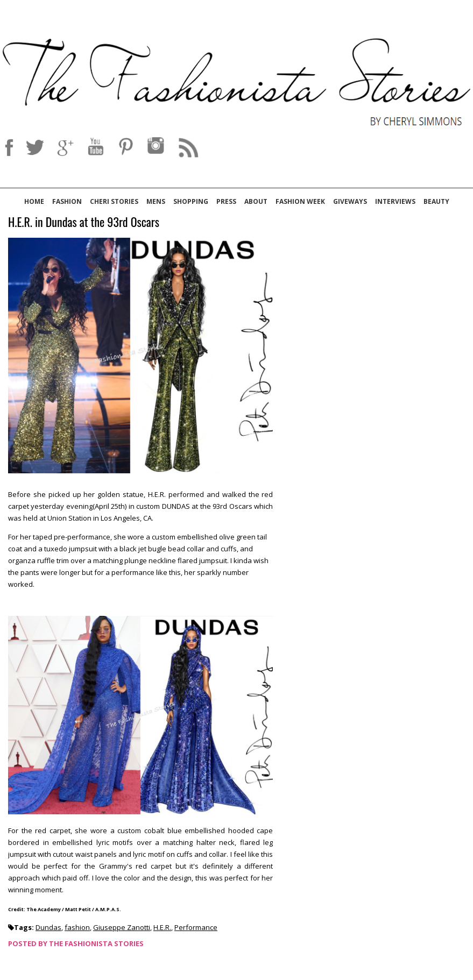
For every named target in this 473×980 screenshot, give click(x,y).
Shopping (191, 201)
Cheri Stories (114, 201)
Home (34, 201)
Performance (196, 927)
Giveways (350, 201)
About (256, 201)
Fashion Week (300, 201)
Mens (156, 201)
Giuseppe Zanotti (122, 927)
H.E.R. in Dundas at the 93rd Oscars (84, 222)
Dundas (48, 927)
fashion (77, 927)
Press (226, 201)
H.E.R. (162, 927)
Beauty (436, 201)
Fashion (67, 201)
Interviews (395, 201)
